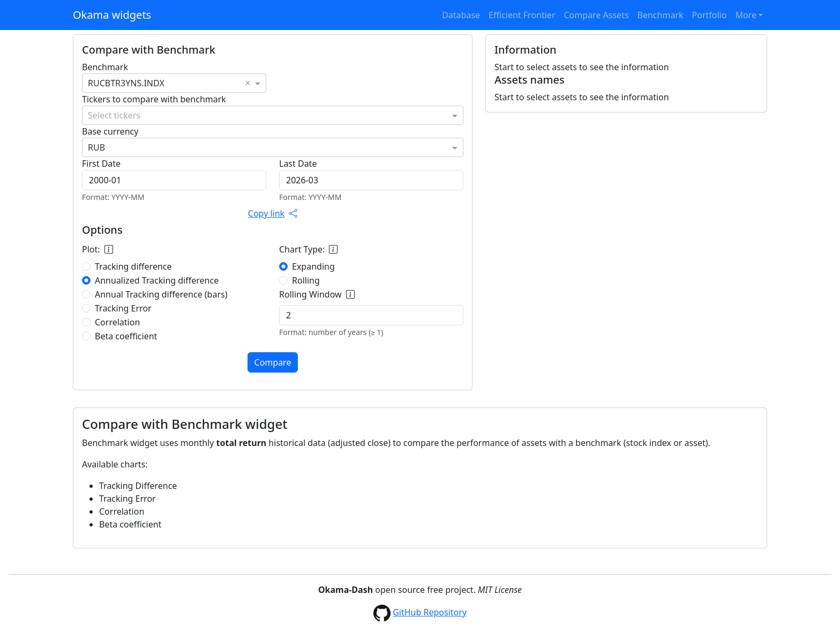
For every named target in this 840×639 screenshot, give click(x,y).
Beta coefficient (126, 336)
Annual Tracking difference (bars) (161, 294)
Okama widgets (112, 15)
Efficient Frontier (522, 15)
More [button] (746, 15)
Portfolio (710, 15)
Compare (273, 362)
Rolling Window (317, 294)
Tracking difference (133, 266)
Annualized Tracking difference (157, 280)
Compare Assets (597, 15)
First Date (101, 164)
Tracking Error (123, 308)
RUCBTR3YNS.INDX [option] (126, 83)
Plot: (97, 249)
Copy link (273, 213)
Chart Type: (308, 249)
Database (461, 15)
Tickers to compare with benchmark (154, 99)
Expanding (313, 266)
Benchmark (661, 15)
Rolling (306, 280)
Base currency (110, 131)
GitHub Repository (430, 612)
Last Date (298, 164)
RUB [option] (96, 147)
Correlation (117, 322)
